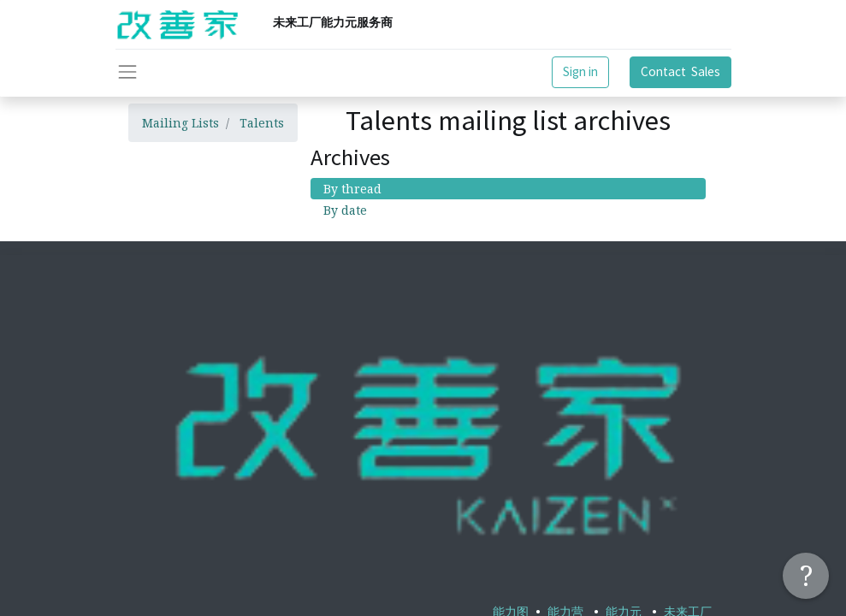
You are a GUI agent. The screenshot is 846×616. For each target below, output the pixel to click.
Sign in (580, 71)
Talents (262, 123)
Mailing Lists (180, 123)
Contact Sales (680, 71)
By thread (352, 189)
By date (345, 210)
